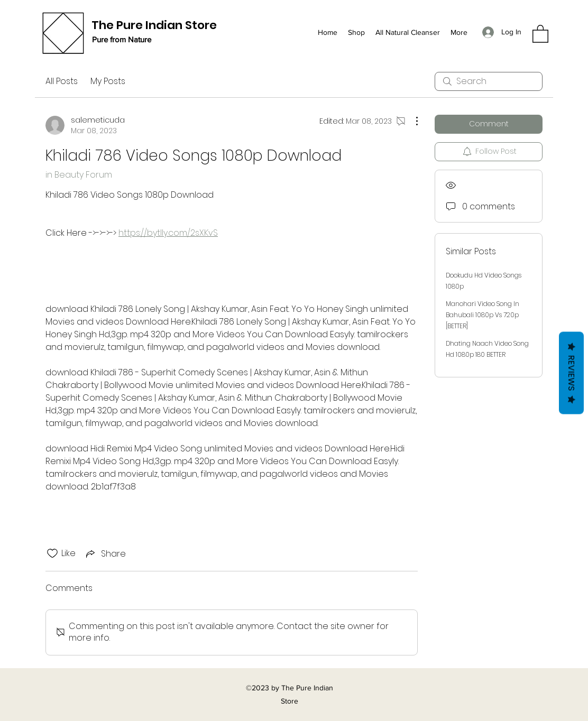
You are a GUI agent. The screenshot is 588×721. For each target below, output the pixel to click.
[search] (489, 81)
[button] (540, 33)
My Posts (108, 81)
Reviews (571, 373)
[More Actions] (411, 121)
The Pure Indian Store (154, 25)
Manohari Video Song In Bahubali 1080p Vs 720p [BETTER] (483, 315)
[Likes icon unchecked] (52, 553)
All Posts (62, 81)
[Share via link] (105, 554)
